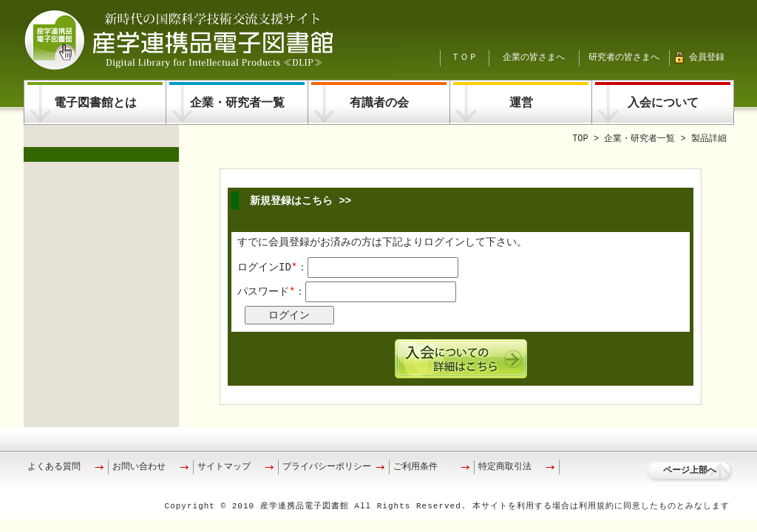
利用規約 (597, 507)
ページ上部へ (690, 471)
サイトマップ (224, 467)
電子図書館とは (95, 103)
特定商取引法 (505, 467)
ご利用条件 (415, 467)
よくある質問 (54, 467)
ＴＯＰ (464, 57)
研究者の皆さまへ (624, 57)
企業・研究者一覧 (237, 103)
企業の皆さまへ (534, 57)
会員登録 (707, 57)
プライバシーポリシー (327, 467)
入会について (663, 103)
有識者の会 (379, 103)
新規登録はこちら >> (301, 201)
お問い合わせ (139, 467)
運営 (521, 103)
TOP (580, 139)
